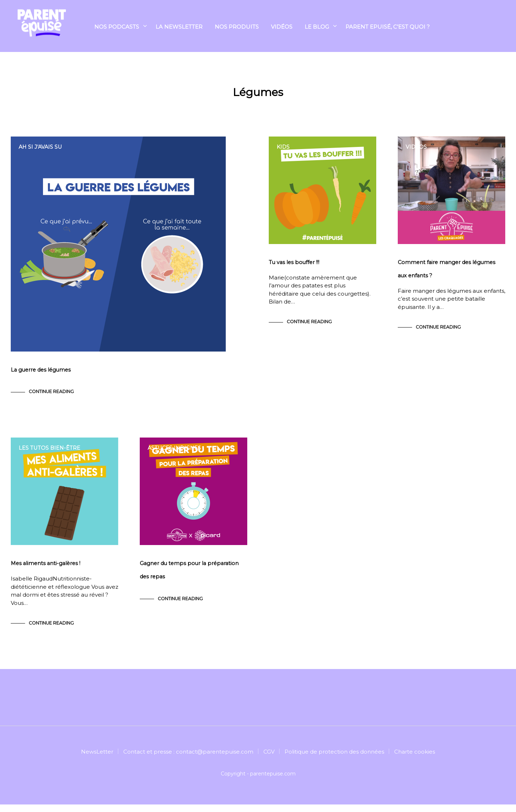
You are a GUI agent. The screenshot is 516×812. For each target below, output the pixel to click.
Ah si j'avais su (41, 147)
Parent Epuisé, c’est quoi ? (388, 27)
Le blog (317, 27)
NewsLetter (97, 759)
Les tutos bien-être (50, 452)
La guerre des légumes (42, 374)
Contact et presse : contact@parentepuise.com (188, 759)
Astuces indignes (175, 452)
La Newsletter (179, 27)
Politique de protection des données (334, 759)
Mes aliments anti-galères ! (47, 571)
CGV (269, 759)
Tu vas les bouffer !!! (295, 266)
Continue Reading (51, 395)
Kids (283, 147)
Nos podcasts (117, 27)
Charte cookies (415, 759)
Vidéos (282, 27)
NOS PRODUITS (237, 27)
